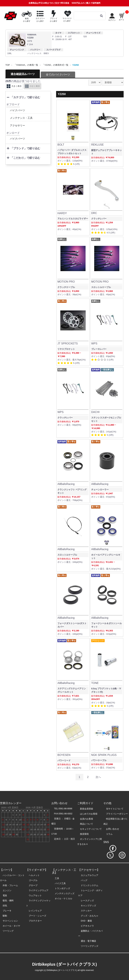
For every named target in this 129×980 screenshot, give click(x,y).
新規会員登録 (87, 809)
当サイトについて (115, 809)
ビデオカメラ (87, 926)
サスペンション (10, 921)
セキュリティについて (91, 829)
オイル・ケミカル (63, 899)
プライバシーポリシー (117, 814)
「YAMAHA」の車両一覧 (26, 65)
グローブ (33, 885)
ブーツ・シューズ (37, 916)
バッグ (84, 880)
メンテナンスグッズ (65, 893)
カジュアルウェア (90, 875)
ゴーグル (33, 880)
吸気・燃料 (8, 901)
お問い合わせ (113, 829)
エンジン (7, 890)
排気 (5, 906)
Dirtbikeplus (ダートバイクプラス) (64, 964)
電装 (5, 895)
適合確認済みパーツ (23, 74)
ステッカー (86, 911)
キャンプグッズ (88, 906)
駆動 (5, 916)
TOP (8, 65)
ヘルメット (34, 875)
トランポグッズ (62, 888)
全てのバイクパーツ (58, 75)
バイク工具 (60, 883)
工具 (57, 878)
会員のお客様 (87, 819)
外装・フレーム (10, 885)
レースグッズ (87, 901)
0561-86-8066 (65, 809)
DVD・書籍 (86, 921)
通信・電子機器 (88, 941)
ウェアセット (35, 895)
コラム (109, 834)
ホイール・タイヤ (11, 926)
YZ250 (76, 65)
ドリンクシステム (90, 885)
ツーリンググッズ (90, 946)
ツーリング (8, 931)
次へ (98, 777)
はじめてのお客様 (89, 814)
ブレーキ (7, 911)
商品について (87, 824)
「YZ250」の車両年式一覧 (55, 65)
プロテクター (35, 921)
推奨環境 (84, 834)
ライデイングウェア (39, 890)
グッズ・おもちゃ (90, 916)
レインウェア (35, 911)
